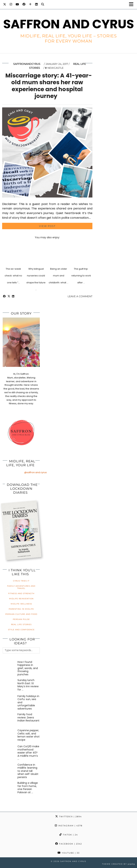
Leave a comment (80, 296)
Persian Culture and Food (21, 614)
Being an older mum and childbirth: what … (59, 276)
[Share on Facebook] (4, 296)
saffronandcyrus (27, 64)
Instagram (69, 826)
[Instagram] (11, 4)
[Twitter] (5, 4)
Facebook (69, 844)
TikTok (69, 835)
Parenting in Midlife (21, 609)
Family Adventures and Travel (21, 587)
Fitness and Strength (21, 593)
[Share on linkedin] (13, 296)
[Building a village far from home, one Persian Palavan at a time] (9, 788)
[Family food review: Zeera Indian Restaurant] (9, 720)
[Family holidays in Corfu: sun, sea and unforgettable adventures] (9, 701)
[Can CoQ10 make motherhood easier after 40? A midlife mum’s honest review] (9, 752)
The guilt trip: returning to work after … (81, 276)
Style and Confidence (21, 630)
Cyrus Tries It (21, 581)
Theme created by (118, 864)
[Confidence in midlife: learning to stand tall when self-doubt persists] (9, 770)
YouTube (69, 853)
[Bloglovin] (30, 4)
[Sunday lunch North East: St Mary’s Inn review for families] (9, 685)
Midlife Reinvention (21, 599)
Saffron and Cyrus (69, 24)
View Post (47, 226)
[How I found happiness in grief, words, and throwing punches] (9, 667)
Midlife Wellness (21, 604)
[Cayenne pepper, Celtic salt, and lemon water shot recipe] (9, 736)
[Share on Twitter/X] (9, 296)
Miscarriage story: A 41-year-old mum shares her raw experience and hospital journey (49, 86)
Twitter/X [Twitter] (68, 817)
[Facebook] (24, 4)
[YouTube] (17, 4)
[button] (132, 5)
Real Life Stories (21, 624)
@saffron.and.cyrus (35, 472)
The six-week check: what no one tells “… (13, 276)
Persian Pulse (21, 619)
